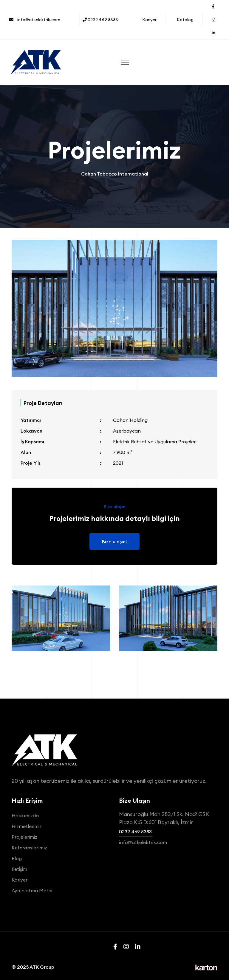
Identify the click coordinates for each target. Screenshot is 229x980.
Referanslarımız (29, 848)
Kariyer (149, 20)
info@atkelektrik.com (35, 20)
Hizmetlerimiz (27, 826)
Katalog (185, 20)
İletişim (19, 869)
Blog (17, 858)
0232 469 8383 (100, 20)
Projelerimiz (24, 837)
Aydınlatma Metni (32, 890)
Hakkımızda (25, 815)
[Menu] (125, 62)
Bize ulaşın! (114, 541)
